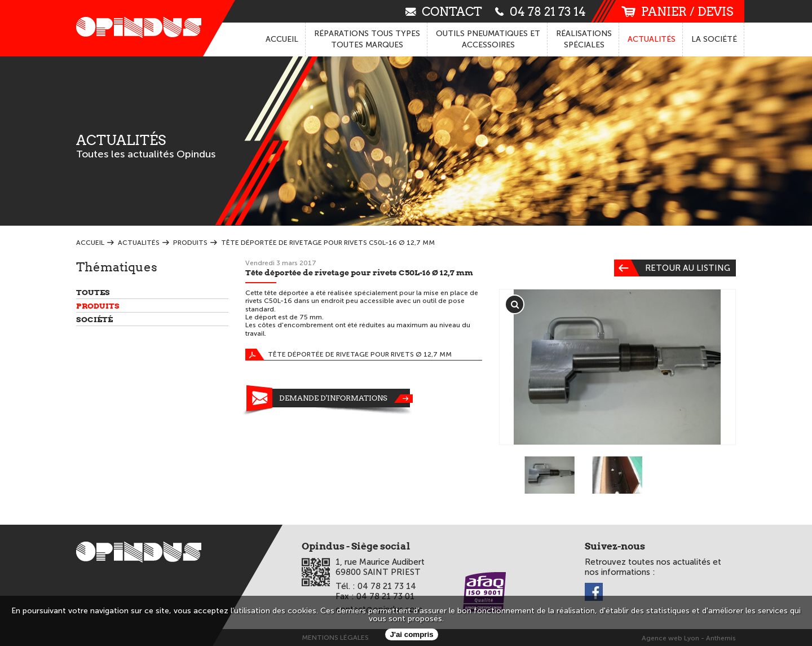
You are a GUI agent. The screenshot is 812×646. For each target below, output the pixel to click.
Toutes (93, 292)
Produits (98, 306)
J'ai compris (411, 634)
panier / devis (677, 12)
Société (94, 319)
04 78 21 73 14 (540, 11)
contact (444, 11)
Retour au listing (672, 268)
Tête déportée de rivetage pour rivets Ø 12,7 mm (348, 355)
